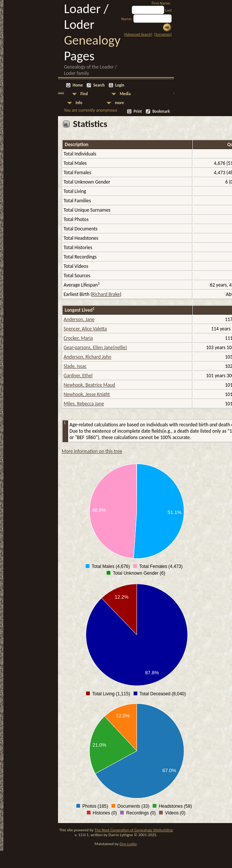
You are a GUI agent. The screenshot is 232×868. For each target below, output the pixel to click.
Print (138, 111)
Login (120, 85)
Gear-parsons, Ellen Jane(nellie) (95, 347)
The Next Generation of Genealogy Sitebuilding (134, 830)
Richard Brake (106, 294)
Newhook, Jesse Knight (87, 394)
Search (99, 85)
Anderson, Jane (79, 319)
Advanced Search (138, 34)
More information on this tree (92, 451)
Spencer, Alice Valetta (85, 329)
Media (125, 94)
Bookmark (161, 111)
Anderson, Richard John (87, 357)
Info (79, 103)
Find (84, 94)
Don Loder (128, 844)
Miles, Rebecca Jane (84, 404)
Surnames (163, 34)
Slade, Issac (75, 366)
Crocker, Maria (78, 338)
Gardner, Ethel (78, 376)
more (119, 103)
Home (78, 85)
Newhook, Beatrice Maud (89, 385)
